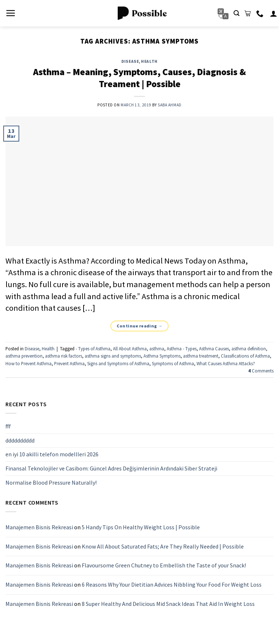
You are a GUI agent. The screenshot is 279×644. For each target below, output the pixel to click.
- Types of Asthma (93, 349)
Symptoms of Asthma (173, 363)
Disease (130, 61)
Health (149, 61)
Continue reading (140, 326)
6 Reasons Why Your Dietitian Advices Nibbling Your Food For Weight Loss (172, 584)
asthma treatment (201, 356)
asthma (157, 349)
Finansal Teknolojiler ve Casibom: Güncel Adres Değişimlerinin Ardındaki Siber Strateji (111, 468)
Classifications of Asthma (245, 356)
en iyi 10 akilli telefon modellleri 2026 (52, 455)
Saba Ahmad (170, 105)
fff (8, 426)
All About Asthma (130, 349)
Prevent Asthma (69, 363)
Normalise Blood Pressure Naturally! (51, 482)
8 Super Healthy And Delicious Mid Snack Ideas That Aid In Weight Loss (168, 604)
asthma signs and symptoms (113, 356)
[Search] (236, 13)
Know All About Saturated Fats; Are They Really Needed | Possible (163, 546)
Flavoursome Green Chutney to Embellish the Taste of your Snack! (164, 566)
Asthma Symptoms (162, 356)
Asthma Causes (214, 349)
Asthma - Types (182, 349)
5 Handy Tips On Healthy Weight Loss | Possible (141, 527)
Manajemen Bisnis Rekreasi (39, 527)
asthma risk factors (64, 356)
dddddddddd (20, 440)
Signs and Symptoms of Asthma (118, 363)
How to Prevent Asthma (29, 363)
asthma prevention (24, 356)
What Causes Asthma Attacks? (226, 363)
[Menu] (11, 13)
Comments (261, 371)
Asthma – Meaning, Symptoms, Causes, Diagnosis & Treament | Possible (139, 78)
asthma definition (249, 349)
